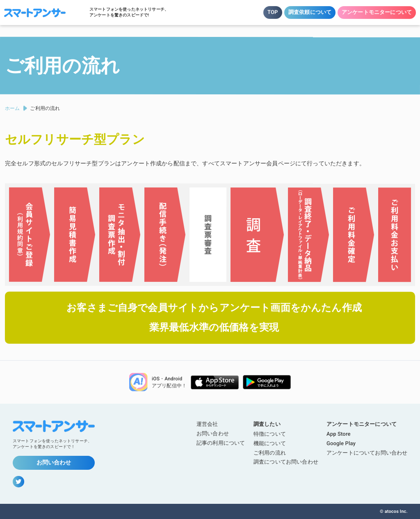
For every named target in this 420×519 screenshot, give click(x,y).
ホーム (12, 108)
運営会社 (207, 424)
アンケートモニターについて (377, 12)
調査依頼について (310, 12)
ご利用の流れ (270, 452)
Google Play (341, 443)
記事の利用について (221, 443)
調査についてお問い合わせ (286, 462)
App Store (339, 434)
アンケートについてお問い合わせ (367, 452)
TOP (273, 12)
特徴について (270, 434)
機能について (270, 443)
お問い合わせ (54, 462)
